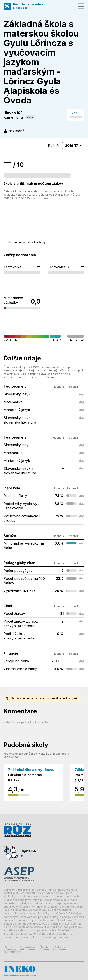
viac (29, 117)
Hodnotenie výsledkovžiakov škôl (28, 6)
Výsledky (28, 947)
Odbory (60, 947)
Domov (10, 947)
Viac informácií (38, 198)
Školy (44, 947)
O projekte (12, 952)
